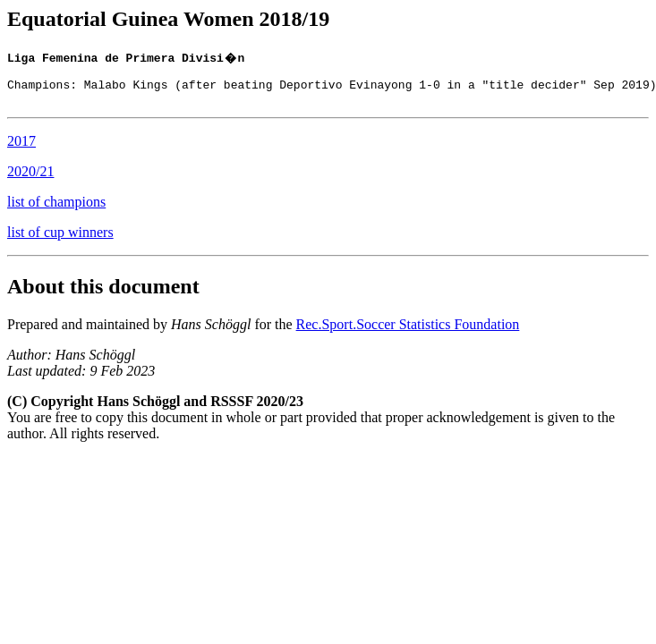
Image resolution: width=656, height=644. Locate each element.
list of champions (56, 210)
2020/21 (30, 179)
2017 (21, 149)
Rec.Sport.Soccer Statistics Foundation (408, 332)
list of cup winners (60, 240)
